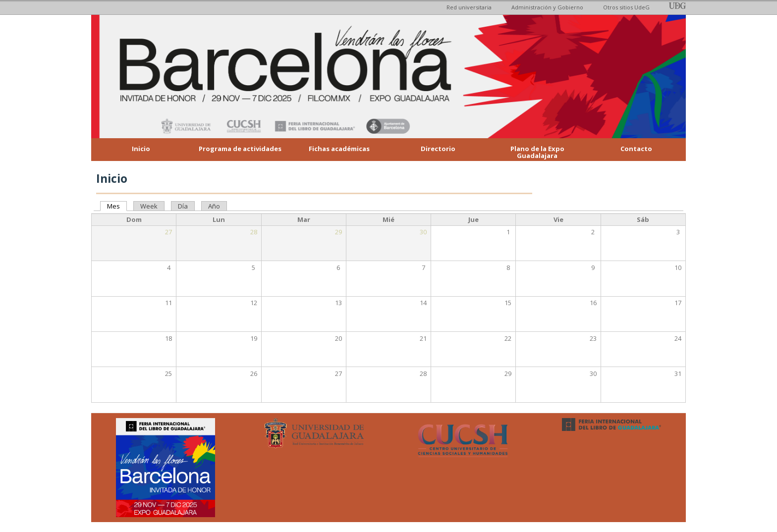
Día (183, 206)
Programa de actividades (240, 149)
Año (214, 206)
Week (149, 206)
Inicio (141, 149)
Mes (117, 206)
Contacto (636, 149)
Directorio (438, 149)
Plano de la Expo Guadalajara (537, 152)
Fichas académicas (339, 149)
